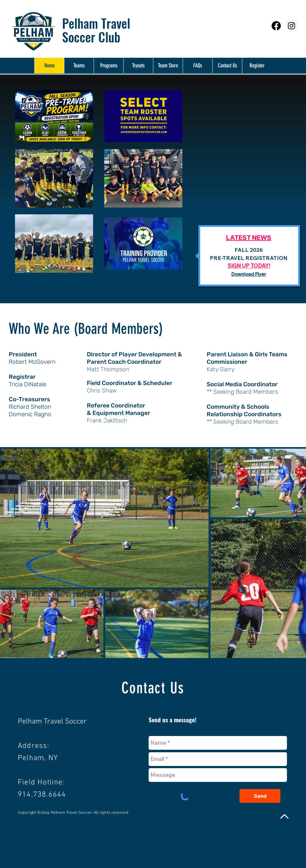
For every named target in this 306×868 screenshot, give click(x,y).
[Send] (260, 796)
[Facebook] (276, 26)
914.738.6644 (42, 795)
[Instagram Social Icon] (291, 26)
